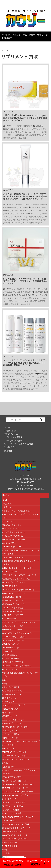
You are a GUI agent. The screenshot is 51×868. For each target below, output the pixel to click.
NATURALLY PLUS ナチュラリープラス (19, 590)
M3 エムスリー (8, 521)
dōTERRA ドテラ (10, 586)
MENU (6, 495)
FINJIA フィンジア (10, 709)
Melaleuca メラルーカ (13, 640)
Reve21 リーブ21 (10, 731)
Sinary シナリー (9, 571)
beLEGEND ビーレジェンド (14, 752)
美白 (9, 223)
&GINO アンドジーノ (11, 698)
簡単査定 (24, 220)
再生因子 (34, 301)
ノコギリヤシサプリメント (14, 217)
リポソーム (27, 132)
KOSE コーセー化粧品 (12, 813)
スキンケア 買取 (12, 383)
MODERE (7, 377)
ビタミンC (8, 132)
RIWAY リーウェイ (10, 669)
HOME (5, 500)
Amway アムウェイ (10, 529)
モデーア (11, 374)
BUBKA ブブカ (8, 702)
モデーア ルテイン (30, 386)
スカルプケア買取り (31, 204)
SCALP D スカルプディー (13, 720)
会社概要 (8, 451)
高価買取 (23, 138)
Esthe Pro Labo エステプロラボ (17, 792)
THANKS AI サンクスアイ (13, 557)
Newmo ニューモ (10, 716)
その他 (5, 684)
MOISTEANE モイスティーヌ (15, 835)
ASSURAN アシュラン (12, 525)
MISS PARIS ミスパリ (11, 831)
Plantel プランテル (11, 723)
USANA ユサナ (8, 651)
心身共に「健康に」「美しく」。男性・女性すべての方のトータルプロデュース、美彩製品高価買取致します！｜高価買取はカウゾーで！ (25, 196)
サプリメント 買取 (39, 129)
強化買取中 (28, 126)
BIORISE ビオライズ (11, 619)
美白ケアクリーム (19, 223)
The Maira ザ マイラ (11, 547)
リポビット (36, 132)
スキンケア (37, 298)
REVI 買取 (21, 295)
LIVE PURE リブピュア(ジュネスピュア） (20, 575)
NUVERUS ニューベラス (13, 600)
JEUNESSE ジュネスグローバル (16, 579)
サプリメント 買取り (13, 437)
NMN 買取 (7, 295)
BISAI (34, 208)
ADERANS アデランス (12, 694)
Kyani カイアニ (9, 543)
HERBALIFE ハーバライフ (13, 611)
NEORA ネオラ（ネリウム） (14, 604)
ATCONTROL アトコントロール (16, 781)
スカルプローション (27, 214)
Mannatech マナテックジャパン (17, 633)
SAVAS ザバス (8, 748)
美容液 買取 (33, 220)
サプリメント (25, 129)
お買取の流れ (10, 431)
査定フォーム (38, 864)
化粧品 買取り (10, 447)
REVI (14, 295)
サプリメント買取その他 (16, 289)
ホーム (7, 427)
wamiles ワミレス (10, 842)
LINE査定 (40, 126)
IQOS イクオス (8, 713)
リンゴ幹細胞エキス (20, 135)
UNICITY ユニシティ (11, 655)
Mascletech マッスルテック (16, 759)
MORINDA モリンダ (10, 648)
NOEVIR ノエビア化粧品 (13, 608)
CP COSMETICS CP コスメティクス (18, 784)
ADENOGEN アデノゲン (12, 691)
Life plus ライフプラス (13, 662)
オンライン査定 (18, 211)
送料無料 (15, 138)
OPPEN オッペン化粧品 (12, 806)
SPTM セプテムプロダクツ (13, 582)
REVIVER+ (31, 295)
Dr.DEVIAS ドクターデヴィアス (16, 828)
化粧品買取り (13, 208)
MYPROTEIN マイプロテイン (15, 756)
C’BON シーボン (9, 821)
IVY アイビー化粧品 (10, 658)
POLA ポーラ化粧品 (10, 810)
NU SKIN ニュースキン (12, 597)
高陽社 (5, 680)
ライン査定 (17, 132)
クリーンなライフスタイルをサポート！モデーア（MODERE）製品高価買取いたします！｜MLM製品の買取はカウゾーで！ (25, 363)
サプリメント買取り (14, 126)
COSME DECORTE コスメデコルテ (17, 817)
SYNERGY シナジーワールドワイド (17, 568)
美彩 (41, 220)
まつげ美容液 (31, 217)
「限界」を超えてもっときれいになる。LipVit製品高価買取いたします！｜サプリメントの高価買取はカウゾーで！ (25, 118)
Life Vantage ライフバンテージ (17, 666)
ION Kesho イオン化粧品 (13, 539)
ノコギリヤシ (41, 214)
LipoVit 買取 (14, 129)
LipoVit (6, 129)
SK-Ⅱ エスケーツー (10, 799)
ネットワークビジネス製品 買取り (20, 444)
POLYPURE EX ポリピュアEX (15, 727)
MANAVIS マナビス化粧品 (13, 637)
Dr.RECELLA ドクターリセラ (15, 788)
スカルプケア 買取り (13, 441)
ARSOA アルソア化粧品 (12, 536)
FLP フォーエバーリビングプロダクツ (18, 622)
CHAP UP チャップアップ (13, 705)
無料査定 (40, 135)
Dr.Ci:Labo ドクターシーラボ (15, 824)
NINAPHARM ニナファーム (14, 593)
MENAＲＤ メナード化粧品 (14, 802)
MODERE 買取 (18, 377)
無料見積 (7, 304)
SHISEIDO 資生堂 (10, 846)
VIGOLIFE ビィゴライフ (12, 615)
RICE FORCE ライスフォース (15, 839)
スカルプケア (13, 214)
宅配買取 (32, 135)
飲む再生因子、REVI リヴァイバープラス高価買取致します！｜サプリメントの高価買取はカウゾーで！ (25, 281)
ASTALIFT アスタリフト (12, 777)
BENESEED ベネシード (12, 629)
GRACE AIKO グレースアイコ (15, 795)
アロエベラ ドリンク (33, 377)
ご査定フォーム (11, 434)
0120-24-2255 (13, 865)
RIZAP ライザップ (10, 738)
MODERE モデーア (10, 644)
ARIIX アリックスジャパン (13, 532)
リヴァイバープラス (22, 301)
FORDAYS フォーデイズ (13, 626)
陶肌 (29, 304)
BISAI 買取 (41, 208)
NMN (46, 292)
